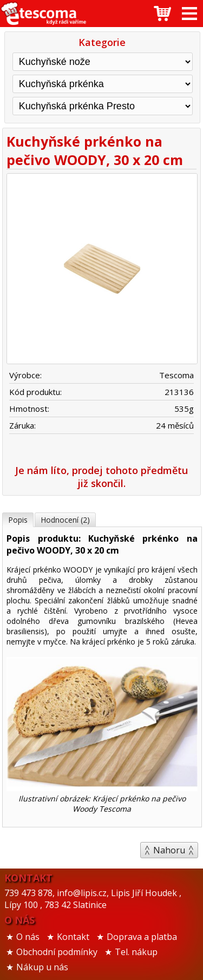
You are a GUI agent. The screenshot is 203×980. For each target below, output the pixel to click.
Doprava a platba (142, 937)
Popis (18, 520)
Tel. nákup (136, 952)
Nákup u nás (42, 967)
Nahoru (169, 850)
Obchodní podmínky (57, 952)
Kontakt (73, 937)
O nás (28, 937)
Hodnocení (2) (65, 520)
